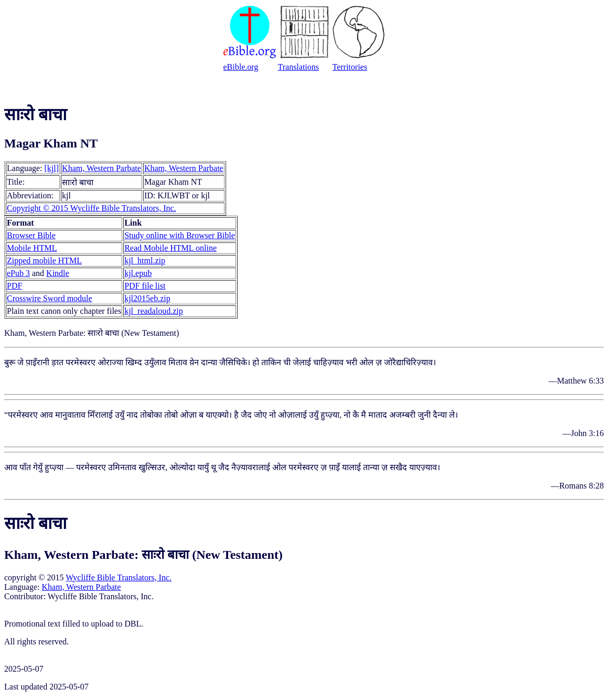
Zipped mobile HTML (44, 261)
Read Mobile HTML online (170, 248)
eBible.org (241, 67)
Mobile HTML (32, 248)
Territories (350, 67)
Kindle (58, 273)
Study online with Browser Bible (180, 235)
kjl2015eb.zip (147, 298)
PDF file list (145, 286)
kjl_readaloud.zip (154, 311)
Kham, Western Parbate (102, 168)
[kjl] (52, 168)
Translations (299, 67)
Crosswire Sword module (50, 298)
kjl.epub (138, 273)
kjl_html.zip (145, 261)
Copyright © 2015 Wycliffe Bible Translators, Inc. (92, 208)
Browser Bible (31, 235)
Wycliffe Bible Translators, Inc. (119, 577)
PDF (14, 286)
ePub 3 (18, 273)
